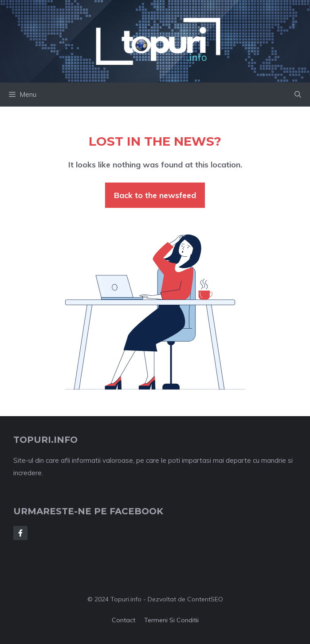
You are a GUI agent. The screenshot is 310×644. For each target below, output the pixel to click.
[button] (298, 95)
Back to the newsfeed (155, 195)
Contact (124, 620)
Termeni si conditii (171, 620)
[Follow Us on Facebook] (20, 533)
